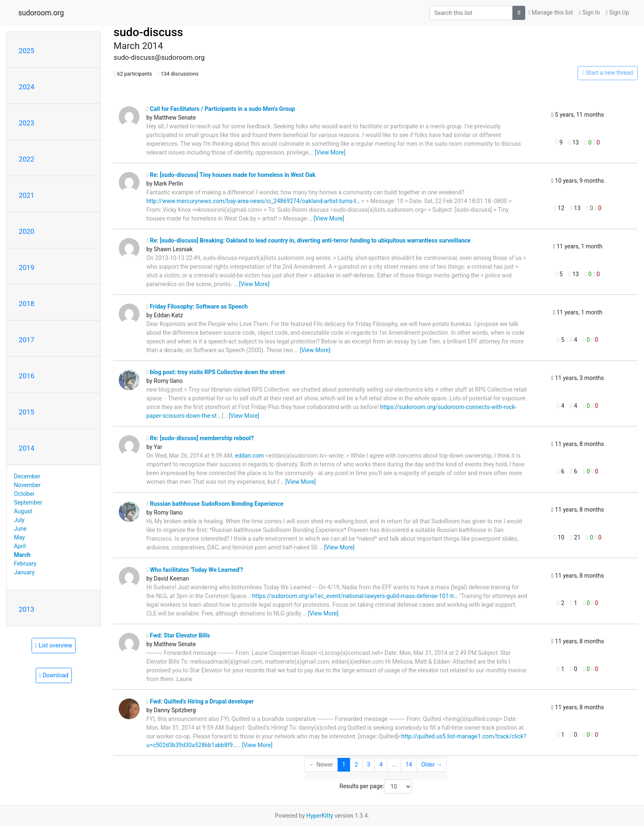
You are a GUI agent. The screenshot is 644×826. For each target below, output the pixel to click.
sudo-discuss (148, 32)
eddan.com (250, 456)
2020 (27, 231)
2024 (27, 87)
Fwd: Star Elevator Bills (178, 635)
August (23, 511)
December (27, 476)
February (25, 564)
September (28, 502)
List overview (54, 645)
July (19, 520)
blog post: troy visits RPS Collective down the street (215, 372)
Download (54, 675)
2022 (27, 159)
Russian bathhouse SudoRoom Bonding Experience (215, 504)
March (22, 555)
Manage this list (551, 12)
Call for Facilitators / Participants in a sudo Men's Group (220, 109)
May (20, 537)
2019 (27, 267)
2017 (27, 340)
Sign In (589, 12)
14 (409, 765)
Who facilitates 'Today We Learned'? (195, 570)
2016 (27, 376)
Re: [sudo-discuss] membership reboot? (200, 438)
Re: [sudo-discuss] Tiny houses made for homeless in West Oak (231, 175)
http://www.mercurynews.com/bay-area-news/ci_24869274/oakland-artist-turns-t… (253, 201)
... (394, 765)
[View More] (330, 152)
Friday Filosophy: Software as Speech (197, 306)
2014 (27, 448)
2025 (27, 51)
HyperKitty (320, 816)
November (27, 485)
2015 (27, 412)
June (21, 529)
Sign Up (617, 12)
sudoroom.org (41, 13)
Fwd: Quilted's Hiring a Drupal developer (200, 701)
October (24, 494)
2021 (27, 195)
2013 (27, 609)
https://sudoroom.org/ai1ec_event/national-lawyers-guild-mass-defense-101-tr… (355, 596)
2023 (27, 123)
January (24, 572)
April (20, 546)
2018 (27, 304)
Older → (432, 765)
